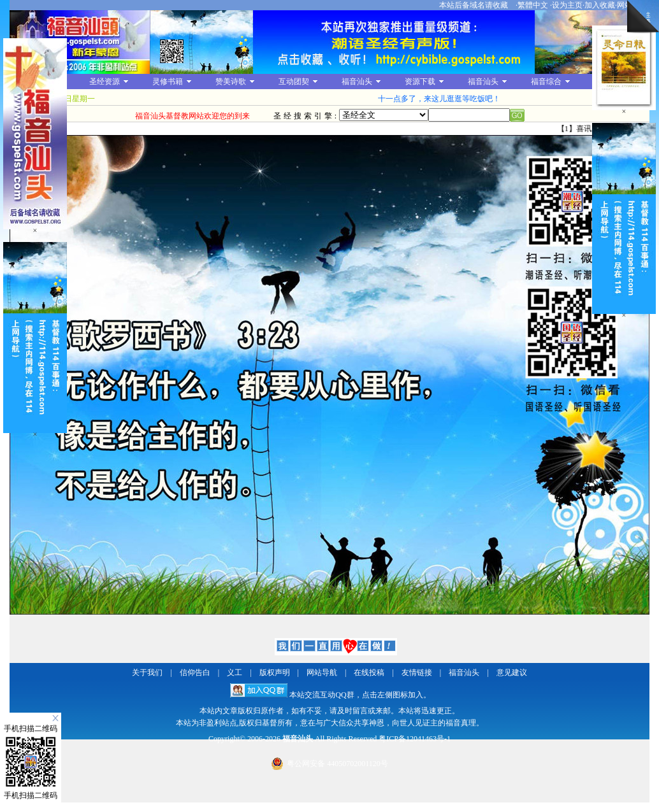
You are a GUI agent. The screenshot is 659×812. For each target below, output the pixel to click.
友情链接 (417, 673)
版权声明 (275, 673)
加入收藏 (600, 5)
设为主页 (567, 5)
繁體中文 (533, 5)
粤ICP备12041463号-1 (415, 739)
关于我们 (147, 673)
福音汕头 (464, 673)
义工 (235, 673)
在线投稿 (369, 673)
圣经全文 (384, 115)
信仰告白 (195, 673)
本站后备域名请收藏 (474, 5)
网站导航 (322, 673)
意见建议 (512, 673)
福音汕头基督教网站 (80, 42)
